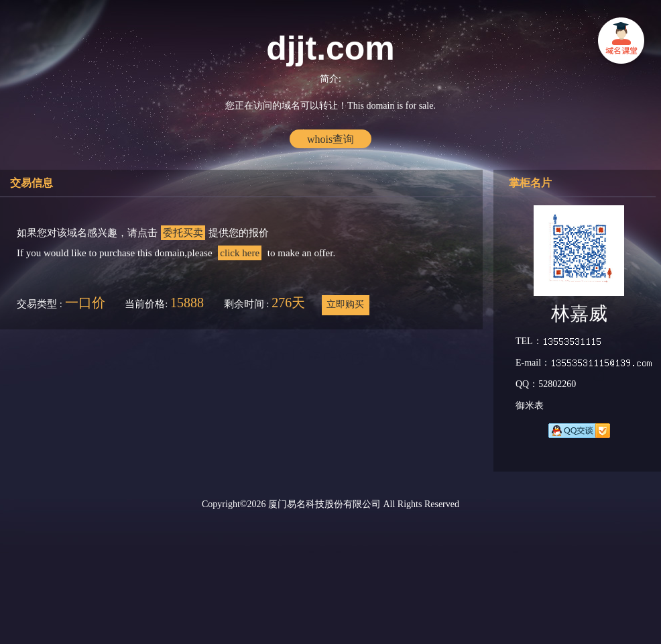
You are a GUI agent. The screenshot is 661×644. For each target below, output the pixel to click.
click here (240, 253)
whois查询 (330, 139)
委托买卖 (183, 233)
